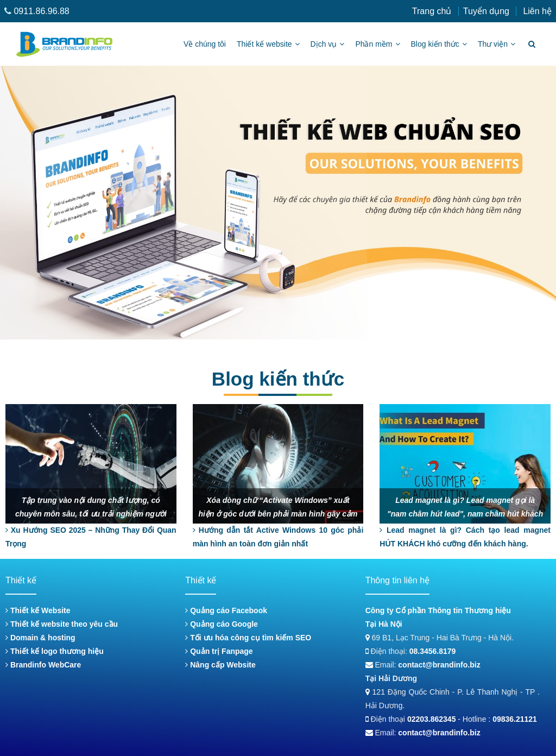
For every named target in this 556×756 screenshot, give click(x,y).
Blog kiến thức (439, 44)
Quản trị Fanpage (219, 651)
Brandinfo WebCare (43, 665)
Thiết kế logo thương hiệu (55, 651)
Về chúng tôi (205, 44)
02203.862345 (432, 719)
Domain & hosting (40, 638)
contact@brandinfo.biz (439, 665)
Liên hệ (537, 11)
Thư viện (497, 44)
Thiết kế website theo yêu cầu (62, 624)
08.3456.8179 (433, 651)
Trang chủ (432, 11)
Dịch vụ (328, 44)
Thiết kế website (268, 44)
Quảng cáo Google (222, 624)
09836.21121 (515, 719)
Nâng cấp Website (220, 665)
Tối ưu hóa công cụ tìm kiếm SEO (248, 638)
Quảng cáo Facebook (226, 610)
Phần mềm (377, 44)
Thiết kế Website (38, 610)
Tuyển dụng (486, 11)
